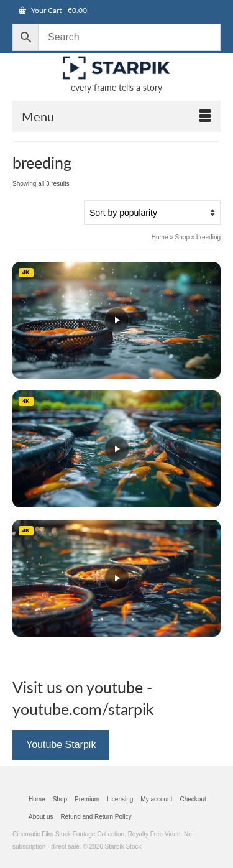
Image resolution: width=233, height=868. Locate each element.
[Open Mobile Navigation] (116, 116)
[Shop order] (152, 213)
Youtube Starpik (61, 745)
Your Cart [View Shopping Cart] (53, 10)
